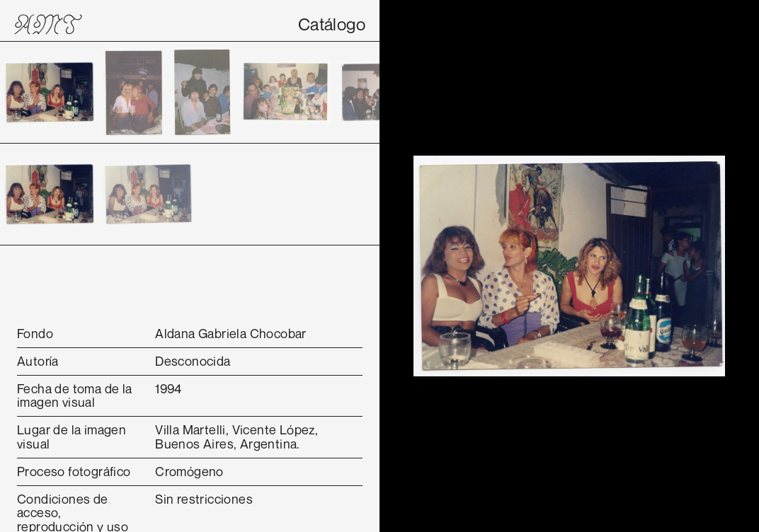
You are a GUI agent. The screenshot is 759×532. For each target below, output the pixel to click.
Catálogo (332, 24)
